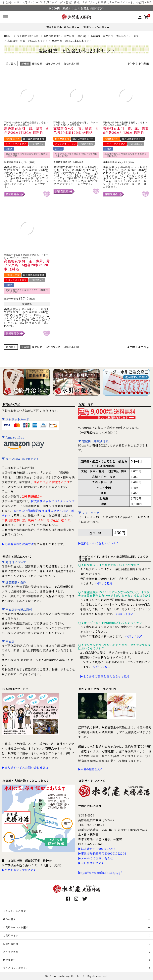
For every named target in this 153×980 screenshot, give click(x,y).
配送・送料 (86, 404)
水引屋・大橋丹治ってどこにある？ (26, 781)
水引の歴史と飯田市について (98, 689)
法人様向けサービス (16, 689)
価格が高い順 (71, 63)
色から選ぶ (70, 27)
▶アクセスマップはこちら (19, 870)
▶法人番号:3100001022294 (97, 849)
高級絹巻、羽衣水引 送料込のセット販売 (114, 36)
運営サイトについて (92, 781)
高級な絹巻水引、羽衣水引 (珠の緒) (65, 36)
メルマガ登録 (11, 952)
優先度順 (37, 63)
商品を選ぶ (53, 27)
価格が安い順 (53, 63)
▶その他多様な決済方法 (18, 544)
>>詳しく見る (104, 583)
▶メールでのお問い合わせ (96, 858)
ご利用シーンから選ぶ (94, 27)
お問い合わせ (11, 944)
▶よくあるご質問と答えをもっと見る (105, 676)
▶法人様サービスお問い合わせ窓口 (25, 767)
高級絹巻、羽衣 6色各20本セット (27, 41)
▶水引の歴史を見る (90, 769)
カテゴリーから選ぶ (14, 911)
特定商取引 (9, 960)
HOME (8, 36)
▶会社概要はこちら (91, 863)
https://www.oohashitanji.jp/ (100, 873)
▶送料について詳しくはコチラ (99, 543)
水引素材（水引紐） (28, 36)
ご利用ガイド (11, 935)
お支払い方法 (11, 404)
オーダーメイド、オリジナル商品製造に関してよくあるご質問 (114, 558)
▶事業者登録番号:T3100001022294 (102, 853)
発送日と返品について (17, 557)
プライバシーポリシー (16, 968)
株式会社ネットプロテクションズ (53, 501)
